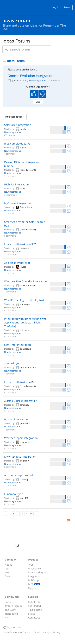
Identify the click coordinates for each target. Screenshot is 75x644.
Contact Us (34, 618)
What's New (35, 568)
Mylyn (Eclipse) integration (20, 457)
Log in (55, 7)
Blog (7, 576)
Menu (67, 7)
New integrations (37, 80)
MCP (34, 584)
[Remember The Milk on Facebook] (26, 627)
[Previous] (6, 514)
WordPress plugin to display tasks (25, 300)
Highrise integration (16, 184)
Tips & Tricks (35, 610)
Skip (38, 102)
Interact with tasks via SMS (20, 244)
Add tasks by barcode (17, 263)
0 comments (54, 80)
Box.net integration (16, 419)
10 (31, 514)
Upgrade (33, 588)
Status (32, 614)
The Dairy (10, 610)
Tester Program (13, 606)
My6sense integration (17, 203)
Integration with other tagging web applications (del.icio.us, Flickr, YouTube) (25, 322)
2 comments (10, 486)
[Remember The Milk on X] (31, 627)
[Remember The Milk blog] (35, 627)
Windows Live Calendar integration (25, 281)
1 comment (10, 154)
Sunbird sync (12, 363)
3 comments (10, 254)
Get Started (34, 606)
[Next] (37, 514)
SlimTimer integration (18, 345)
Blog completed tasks (17, 144)
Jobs (7, 568)
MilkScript (34, 580)
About (8, 565)
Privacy (46, 632)
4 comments (10, 310)
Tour (31, 565)
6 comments (10, 467)
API (7, 618)
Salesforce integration (18, 125)
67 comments (11, 135)
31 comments (11, 195)
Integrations (35, 576)
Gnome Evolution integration (30, 76)
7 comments (10, 292)
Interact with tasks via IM (19, 382)
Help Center (35, 602)
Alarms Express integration (21, 401)
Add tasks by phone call (19, 475)
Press (8, 572)
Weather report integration (21, 438)
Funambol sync (13, 494)
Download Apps (37, 572)
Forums (9, 602)
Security (57, 632)
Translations (12, 614)
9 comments (10, 176)
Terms (37, 632)
